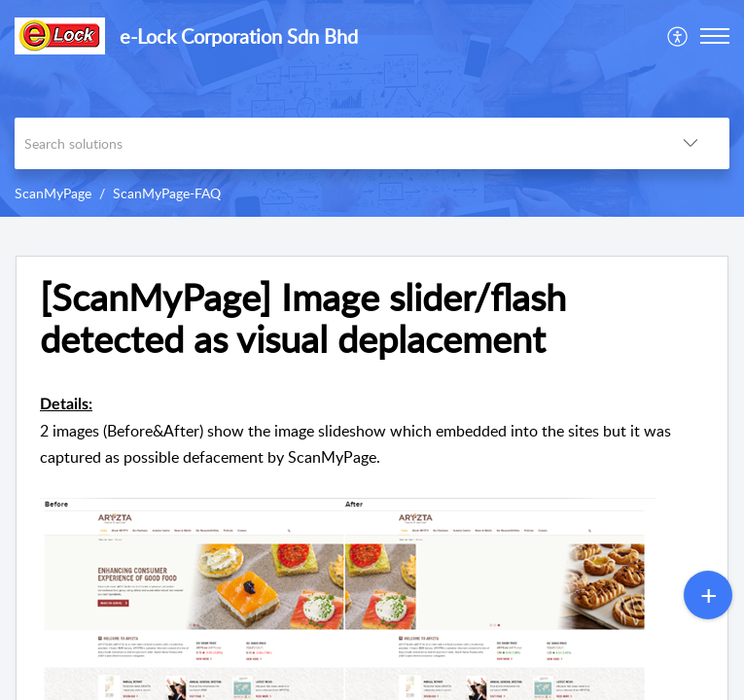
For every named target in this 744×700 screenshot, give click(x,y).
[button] (678, 36)
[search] (333, 143)
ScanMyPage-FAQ (167, 193)
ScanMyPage (53, 193)
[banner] (372, 108)
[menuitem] (678, 36)
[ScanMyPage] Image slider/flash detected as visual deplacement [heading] (303, 319)
